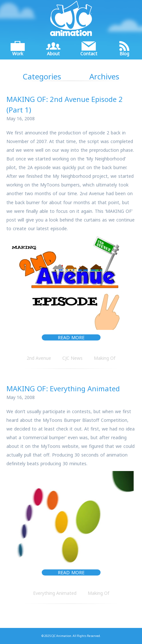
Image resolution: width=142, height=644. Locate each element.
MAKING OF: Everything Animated (63, 388)
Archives (104, 76)
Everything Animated (55, 593)
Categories (42, 76)
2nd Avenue (39, 358)
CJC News (72, 358)
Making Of (105, 358)
